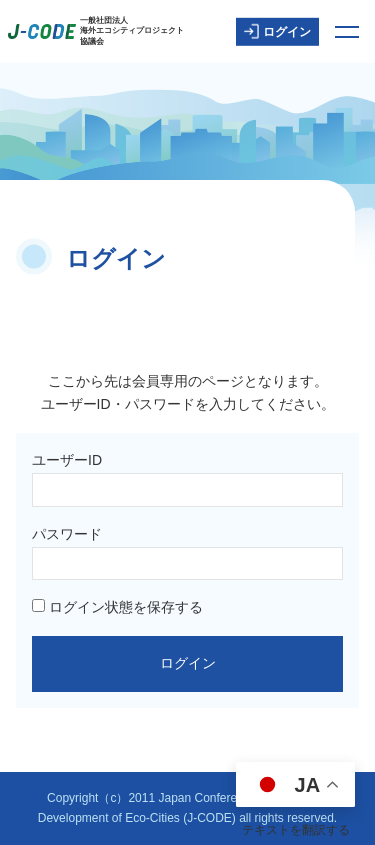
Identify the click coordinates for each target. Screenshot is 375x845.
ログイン (277, 31)
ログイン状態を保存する (117, 607)
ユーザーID (67, 460)
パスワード (67, 534)
